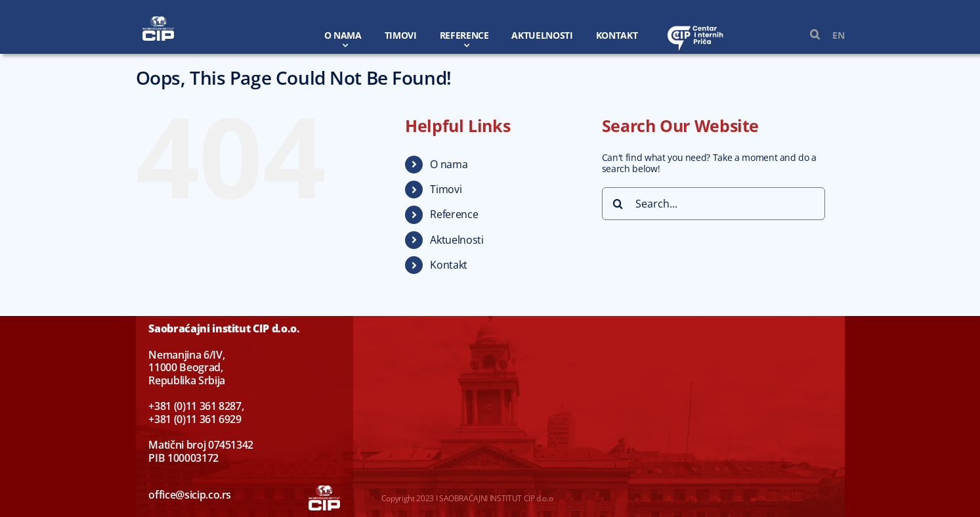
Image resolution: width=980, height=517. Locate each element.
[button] (808, 35)
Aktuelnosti (457, 240)
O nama (449, 164)
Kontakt (449, 265)
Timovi (446, 189)
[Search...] (714, 204)
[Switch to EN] (832, 35)
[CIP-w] (158, 21)
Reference (454, 214)
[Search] (618, 204)
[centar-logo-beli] (695, 29)
